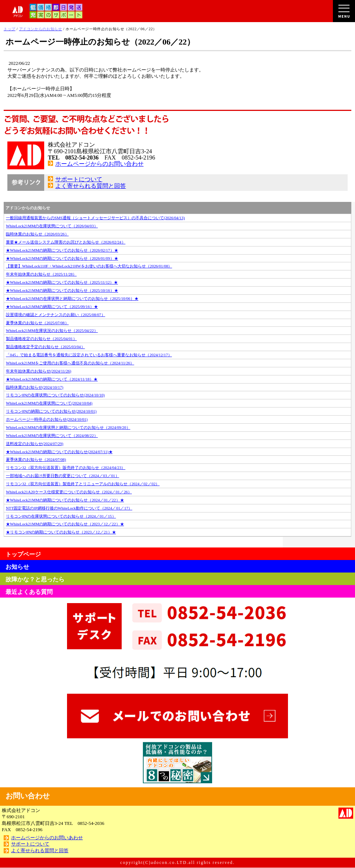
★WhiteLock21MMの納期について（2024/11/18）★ (52, 379)
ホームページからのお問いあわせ (47, 838)
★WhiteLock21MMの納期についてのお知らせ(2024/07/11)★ (59, 452)
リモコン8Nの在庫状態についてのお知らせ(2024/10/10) (55, 395)
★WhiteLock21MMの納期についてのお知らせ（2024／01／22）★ (65, 500)
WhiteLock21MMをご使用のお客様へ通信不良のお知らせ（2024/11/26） (70, 363)
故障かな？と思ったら (35, 579)
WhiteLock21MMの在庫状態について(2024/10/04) (49, 403)
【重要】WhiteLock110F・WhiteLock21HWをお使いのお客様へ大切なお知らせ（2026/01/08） (89, 266)
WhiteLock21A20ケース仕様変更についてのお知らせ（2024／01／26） (69, 492)
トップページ (23, 554)
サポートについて (79, 179)
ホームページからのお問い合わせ (99, 164)
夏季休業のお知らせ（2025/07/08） (37, 323)
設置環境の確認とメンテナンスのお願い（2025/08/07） (56, 315)
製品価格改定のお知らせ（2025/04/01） (41, 339)
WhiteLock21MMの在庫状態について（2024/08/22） (52, 435)
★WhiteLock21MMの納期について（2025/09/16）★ (52, 307)
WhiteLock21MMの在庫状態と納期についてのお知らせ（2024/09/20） (68, 427)
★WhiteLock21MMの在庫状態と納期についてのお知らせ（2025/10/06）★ (72, 298)
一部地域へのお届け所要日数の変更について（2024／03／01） (63, 476)
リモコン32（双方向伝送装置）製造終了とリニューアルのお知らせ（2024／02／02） (83, 484)
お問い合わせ (28, 796)
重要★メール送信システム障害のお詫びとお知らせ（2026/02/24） (66, 242)
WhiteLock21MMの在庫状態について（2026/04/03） (52, 226)
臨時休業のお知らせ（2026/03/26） (37, 234)
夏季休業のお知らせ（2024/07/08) (36, 459)
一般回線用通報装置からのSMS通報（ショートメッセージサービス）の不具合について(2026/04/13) (95, 218)
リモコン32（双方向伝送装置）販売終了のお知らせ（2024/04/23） (66, 468)
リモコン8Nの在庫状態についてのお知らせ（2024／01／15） (61, 516)
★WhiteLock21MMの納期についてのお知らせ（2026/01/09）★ (62, 258)
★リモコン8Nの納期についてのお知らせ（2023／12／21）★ (61, 532)
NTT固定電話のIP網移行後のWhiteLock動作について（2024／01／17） (69, 508)
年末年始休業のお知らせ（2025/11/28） (41, 274)
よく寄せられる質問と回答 (91, 186)
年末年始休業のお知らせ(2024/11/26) (38, 371)
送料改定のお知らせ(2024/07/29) (35, 444)
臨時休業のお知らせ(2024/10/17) (35, 387)
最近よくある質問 (29, 592)
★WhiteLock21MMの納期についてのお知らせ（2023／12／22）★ (65, 524)
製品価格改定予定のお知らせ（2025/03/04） (45, 347)
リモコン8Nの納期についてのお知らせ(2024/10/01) (51, 411)
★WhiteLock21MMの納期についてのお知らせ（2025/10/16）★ (62, 290)
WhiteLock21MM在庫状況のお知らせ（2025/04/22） (52, 330)
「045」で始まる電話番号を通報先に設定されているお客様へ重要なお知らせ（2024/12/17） (89, 355)
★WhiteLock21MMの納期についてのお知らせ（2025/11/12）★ (62, 282)
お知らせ (17, 567)
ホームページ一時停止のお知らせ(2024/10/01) (47, 419)
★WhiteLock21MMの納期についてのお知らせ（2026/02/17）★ (62, 250)
